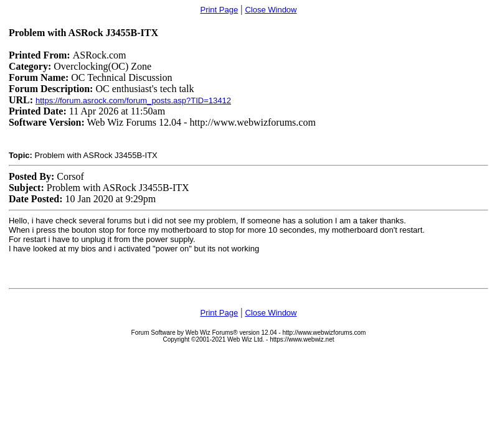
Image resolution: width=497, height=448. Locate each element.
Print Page (219, 10)
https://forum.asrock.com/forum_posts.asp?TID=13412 (133, 100)
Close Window (271, 10)
